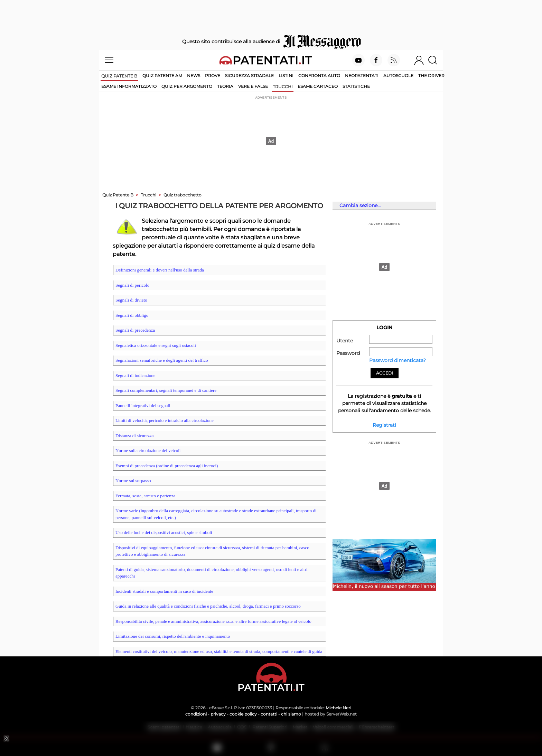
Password (348, 353)
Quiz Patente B (118, 195)
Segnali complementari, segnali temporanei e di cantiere (166, 390)
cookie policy (243, 714)
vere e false (253, 86)
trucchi (283, 87)
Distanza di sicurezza (134, 436)
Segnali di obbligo (132, 315)
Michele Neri (338, 708)
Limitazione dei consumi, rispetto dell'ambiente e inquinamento (173, 636)
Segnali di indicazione (135, 375)
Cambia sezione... (360, 205)
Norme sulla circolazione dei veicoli (148, 450)
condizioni (196, 714)
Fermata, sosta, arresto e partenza (145, 496)
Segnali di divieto (131, 300)
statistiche (356, 86)
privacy (218, 714)
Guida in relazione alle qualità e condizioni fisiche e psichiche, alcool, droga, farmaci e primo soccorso (208, 606)
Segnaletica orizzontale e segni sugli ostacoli (156, 345)
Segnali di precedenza (135, 330)
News (194, 76)
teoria (225, 86)
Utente (345, 341)
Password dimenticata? (398, 360)
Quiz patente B (119, 76)
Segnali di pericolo (132, 285)
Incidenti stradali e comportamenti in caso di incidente (164, 591)
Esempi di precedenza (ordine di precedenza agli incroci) (167, 466)
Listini (286, 76)
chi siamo (291, 714)
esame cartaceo (318, 86)
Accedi (385, 373)
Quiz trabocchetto (183, 195)
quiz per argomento (187, 86)
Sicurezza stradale (249, 76)
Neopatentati (362, 76)
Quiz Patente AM (162, 76)
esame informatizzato (129, 86)
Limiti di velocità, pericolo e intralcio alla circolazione (165, 420)
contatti (269, 714)
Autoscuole (398, 76)
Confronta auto (319, 76)
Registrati (384, 425)
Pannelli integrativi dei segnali (143, 405)
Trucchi (148, 195)
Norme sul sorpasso (133, 481)
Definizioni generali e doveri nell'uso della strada (160, 270)
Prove (213, 76)
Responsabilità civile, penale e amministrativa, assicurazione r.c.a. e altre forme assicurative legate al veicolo (213, 621)
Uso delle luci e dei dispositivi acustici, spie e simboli (164, 532)
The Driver (431, 76)
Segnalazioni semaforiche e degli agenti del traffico (162, 360)
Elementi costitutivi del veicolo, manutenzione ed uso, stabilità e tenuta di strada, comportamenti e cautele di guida (219, 651)
